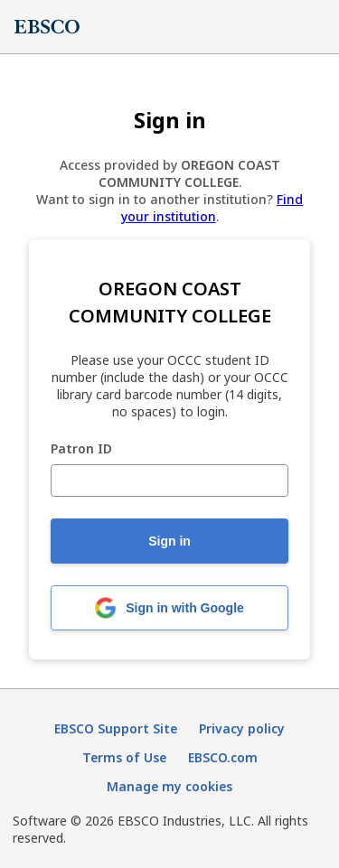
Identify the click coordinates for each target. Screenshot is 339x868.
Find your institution (212, 208)
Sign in (169, 541)
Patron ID (81, 449)
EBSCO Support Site (116, 728)
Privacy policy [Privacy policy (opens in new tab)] (242, 728)
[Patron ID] (169, 481)
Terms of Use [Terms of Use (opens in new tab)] (124, 757)
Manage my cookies (169, 786)
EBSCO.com (223, 757)
